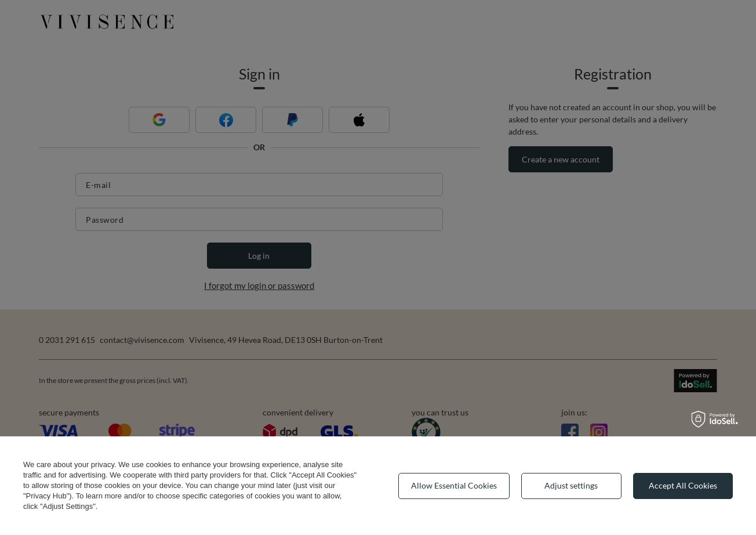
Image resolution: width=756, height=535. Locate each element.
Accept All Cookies (683, 485)
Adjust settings (571, 485)
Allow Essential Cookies (454, 485)
